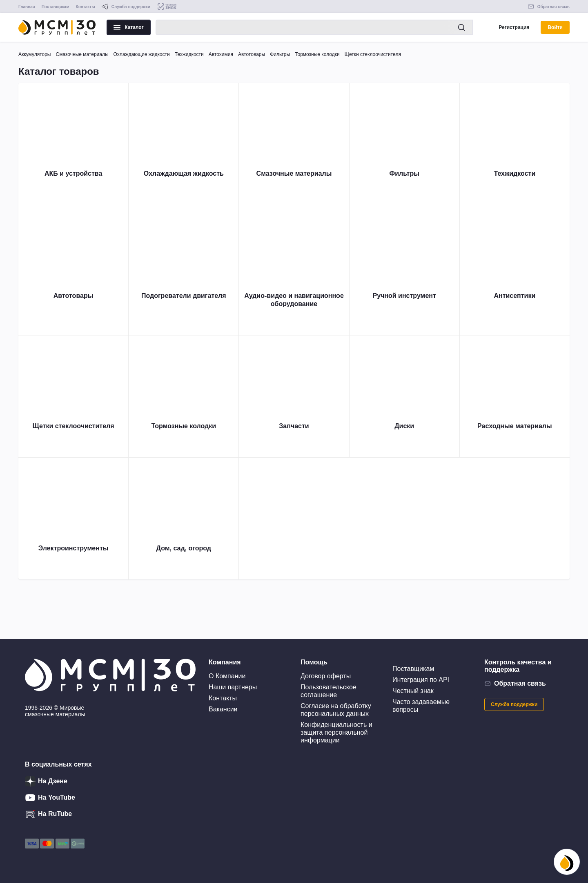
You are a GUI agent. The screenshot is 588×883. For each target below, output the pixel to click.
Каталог (129, 27)
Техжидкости (189, 54)
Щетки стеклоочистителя (373, 54)
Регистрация (514, 27)
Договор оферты (326, 676)
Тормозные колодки (317, 54)
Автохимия (221, 54)
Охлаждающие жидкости (142, 54)
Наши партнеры (233, 687)
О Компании (227, 676)
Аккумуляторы (35, 54)
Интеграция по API (421, 680)
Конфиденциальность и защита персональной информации (336, 732)
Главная (27, 7)
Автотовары (252, 54)
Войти (555, 27)
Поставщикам (56, 7)
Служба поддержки (514, 704)
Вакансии (223, 709)
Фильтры (280, 54)
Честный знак (413, 691)
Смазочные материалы (82, 54)
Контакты (86, 7)
